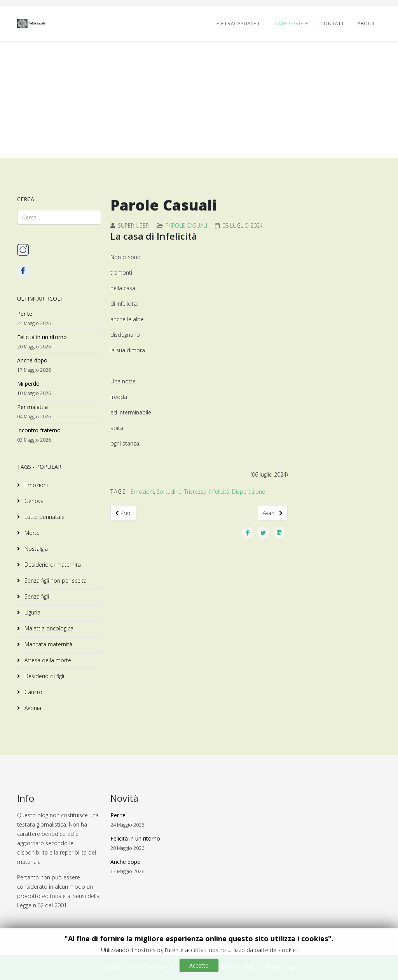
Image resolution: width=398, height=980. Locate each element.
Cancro (33, 692)
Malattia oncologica (48, 628)
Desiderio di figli (44, 676)
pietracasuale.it (240, 23)
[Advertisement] (199, 99)
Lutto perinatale (44, 517)
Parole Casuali (186, 225)
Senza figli (36, 596)
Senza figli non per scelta (55, 581)
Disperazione (249, 492)
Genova (33, 501)
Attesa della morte (47, 660)
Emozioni (35, 485)
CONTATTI (333, 23)
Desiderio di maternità (52, 565)
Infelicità (219, 492)
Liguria (32, 612)
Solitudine (169, 492)
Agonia (32, 708)
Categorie (289, 23)
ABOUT (366, 23)
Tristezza (195, 492)
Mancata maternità (48, 644)
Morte (31, 533)
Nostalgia (35, 549)
